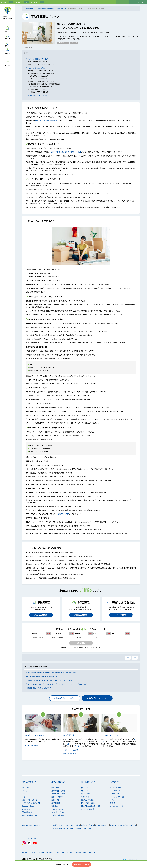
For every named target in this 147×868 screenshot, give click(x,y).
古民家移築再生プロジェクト (30, 815)
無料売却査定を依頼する (81, 864)
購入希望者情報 (56, 803)
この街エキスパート (117, 806)
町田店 (117, 825)
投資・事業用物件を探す (30, 800)
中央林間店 (78, 828)
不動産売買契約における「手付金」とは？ (38, 688)
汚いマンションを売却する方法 (35, 68)
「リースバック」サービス (58, 812)
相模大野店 (133, 825)
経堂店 (78, 825)
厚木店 (71, 828)
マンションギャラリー (117, 797)
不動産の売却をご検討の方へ (65, 698)
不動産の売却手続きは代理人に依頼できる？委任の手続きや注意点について (49, 680)
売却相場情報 (55, 800)
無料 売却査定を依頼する (41, 615)
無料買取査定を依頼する (58, 794)
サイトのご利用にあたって (29, 852)
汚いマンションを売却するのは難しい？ (38, 59)
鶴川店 (112, 825)
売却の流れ (55, 806)
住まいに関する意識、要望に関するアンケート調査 (67, 152)
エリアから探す (85, 797)
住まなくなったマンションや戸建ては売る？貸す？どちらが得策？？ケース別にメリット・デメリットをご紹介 (57, 684)
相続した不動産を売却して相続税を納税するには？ (41, 676)
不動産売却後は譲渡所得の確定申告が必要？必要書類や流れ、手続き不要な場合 (51, 673)
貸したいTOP (85, 791)
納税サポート (78, 746)
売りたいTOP (55, 788)
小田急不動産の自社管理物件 (90, 806)
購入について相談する (28, 806)
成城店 (83, 825)
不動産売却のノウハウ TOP (97, 698)
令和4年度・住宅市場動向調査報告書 (47, 121)
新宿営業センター (70, 825)
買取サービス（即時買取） (37, 735)
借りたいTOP (85, 788)
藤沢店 (90, 828)
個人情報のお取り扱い (46, 852)
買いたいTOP (26, 788)
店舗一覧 (113, 803)
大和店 (84, 828)
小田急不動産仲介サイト (29, 8)
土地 (23, 797)
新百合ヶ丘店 (90, 825)
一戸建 (24, 794)
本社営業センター (58, 825)
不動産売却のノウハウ (62, 8)
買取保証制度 (70, 735)
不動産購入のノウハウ (28, 812)
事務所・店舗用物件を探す (88, 800)
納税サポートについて (71, 754)
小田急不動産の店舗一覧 (31, 826)
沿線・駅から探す (86, 794)
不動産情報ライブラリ (64, 514)
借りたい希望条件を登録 (88, 803)
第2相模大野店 (58, 828)
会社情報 (60, 852)
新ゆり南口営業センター (102, 825)
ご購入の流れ (26, 809)
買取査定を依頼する (33, 745)
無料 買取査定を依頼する (81, 615)
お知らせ (113, 800)
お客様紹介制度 (115, 794)
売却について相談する (121, 615)
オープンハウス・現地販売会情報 (31, 803)
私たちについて (115, 788)
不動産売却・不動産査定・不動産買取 (46, 8)
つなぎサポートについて (72, 750)
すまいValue (99, 852)
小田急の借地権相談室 (58, 815)
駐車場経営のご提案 (88, 809)
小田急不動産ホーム (85, 852)
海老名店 (66, 828)
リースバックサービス (111, 735)
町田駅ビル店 (124, 825)
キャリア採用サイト (115, 791)
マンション (25, 791)
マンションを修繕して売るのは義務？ (37, 96)
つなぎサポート (70, 744)
